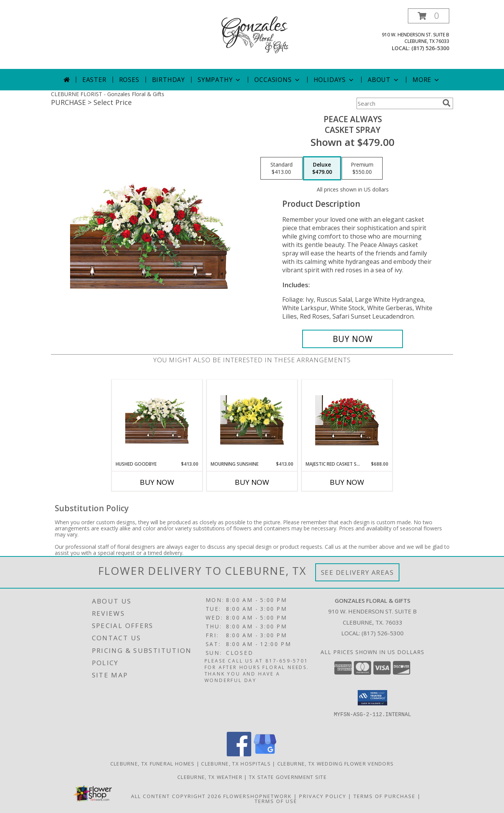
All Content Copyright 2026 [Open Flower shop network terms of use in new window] (176, 796)
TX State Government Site (288, 777)
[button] (429, 16)
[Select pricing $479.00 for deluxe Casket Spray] (322, 168)
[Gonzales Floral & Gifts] (252, 34)
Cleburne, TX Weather (210, 777)
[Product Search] (398, 103)
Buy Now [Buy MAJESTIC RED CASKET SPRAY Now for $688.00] (347, 482)
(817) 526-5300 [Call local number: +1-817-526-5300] (430, 48)
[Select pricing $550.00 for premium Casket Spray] (362, 168)
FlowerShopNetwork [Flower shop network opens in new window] (258, 796)
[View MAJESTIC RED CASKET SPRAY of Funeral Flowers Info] (347, 420)
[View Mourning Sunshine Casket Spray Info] (252, 420)
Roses (129, 80)
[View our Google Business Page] (265, 754)
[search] (447, 103)
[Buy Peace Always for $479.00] (353, 339)
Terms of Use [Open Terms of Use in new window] (276, 801)
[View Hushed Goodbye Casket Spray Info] (157, 420)
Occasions (277, 80)
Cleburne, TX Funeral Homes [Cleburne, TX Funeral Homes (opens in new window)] (153, 764)
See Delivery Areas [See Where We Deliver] (358, 572)
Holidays (334, 80)
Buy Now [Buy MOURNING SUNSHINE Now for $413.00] (252, 482)
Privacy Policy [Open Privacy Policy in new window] (323, 796)
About (384, 80)
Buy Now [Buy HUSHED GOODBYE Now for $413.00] (157, 482)
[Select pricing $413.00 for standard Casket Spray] (281, 168)
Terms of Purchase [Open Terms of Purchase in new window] (385, 796)
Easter (94, 80)
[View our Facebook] (239, 754)
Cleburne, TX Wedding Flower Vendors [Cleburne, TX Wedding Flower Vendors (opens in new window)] (336, 764)
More (426, 80)
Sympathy (220, 80)
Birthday (169, 80)
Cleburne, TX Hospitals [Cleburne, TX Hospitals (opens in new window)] (236, 764)
